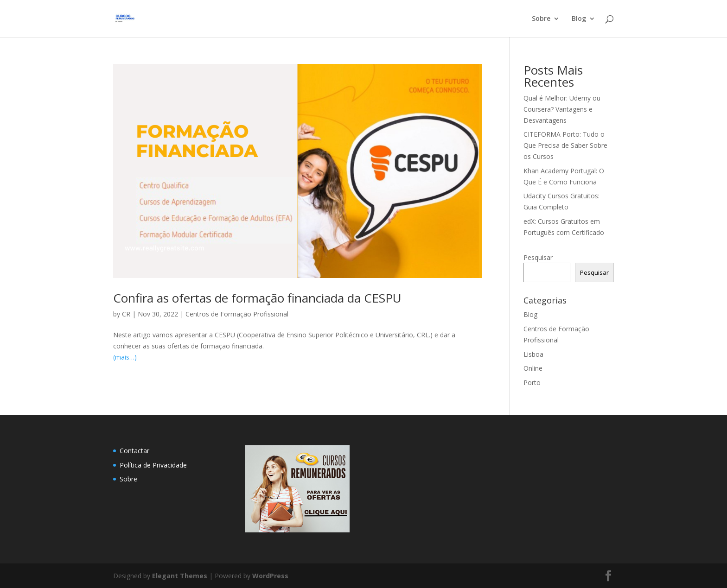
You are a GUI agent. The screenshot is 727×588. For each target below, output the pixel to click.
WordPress (270, 576)
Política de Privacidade (153, 465)
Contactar (134, 451)
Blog (579, 19)
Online (533, 368)
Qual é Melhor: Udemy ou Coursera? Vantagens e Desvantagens (562, 109)
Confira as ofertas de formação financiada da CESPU (257, 298)
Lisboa (533, 354)
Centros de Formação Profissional (237, 314)
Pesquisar (538, 257)
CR (126, 314)
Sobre (541, 19)
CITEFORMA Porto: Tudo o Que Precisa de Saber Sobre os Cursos (565, 145)
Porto (532, 383)
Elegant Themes (180, 576)
